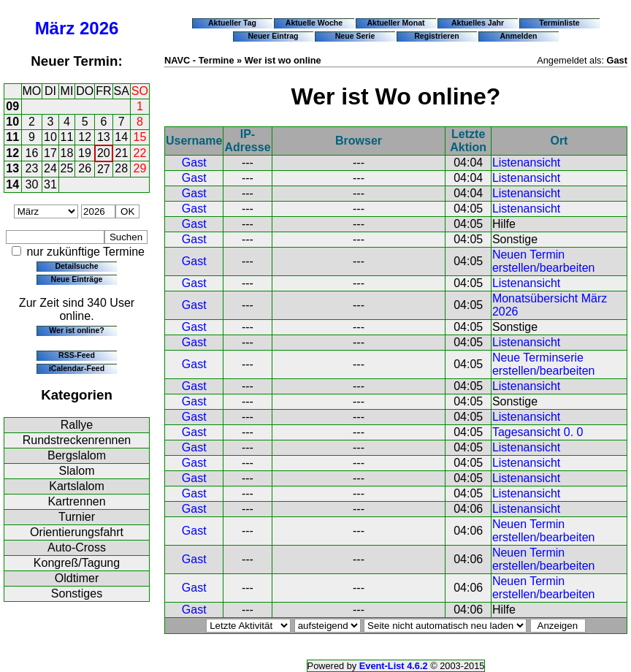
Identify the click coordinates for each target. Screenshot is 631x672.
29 (140, 168)
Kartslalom (77, 486)
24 (50, 168)
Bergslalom (77, 455)
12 (85, 137)
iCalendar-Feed (77, 368)
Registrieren (437, 36)
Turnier (77, 517)
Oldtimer (77, 578)
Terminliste (559, 23)
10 (12, 122)
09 (12, 106)
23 (32, 168)
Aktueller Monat (395, 23)
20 (104, 153)
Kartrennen (76, 501)
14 (121, 137)
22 (140, 153)
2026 (99, 28)
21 (122, 153)
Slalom (77, 471)
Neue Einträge (77, 279)
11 (12, 137)
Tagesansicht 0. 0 (538, 432)
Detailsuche (76, 266)
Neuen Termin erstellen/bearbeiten (544, 261)
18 (67, 153)
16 (32, 153)
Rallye (77, 425)
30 (32, 184)
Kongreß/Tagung (77, 563)
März (55, 28)
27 (104, 169)
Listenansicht (526, 163)
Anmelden (519, 36)
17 (50, 153)
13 (104, 137)
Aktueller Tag (232, 23)
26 (85, 168)
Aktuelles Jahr (478, 23)
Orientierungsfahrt (77, 532)
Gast (194, 163)
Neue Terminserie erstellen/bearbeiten (544, 364)
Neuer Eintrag (273, 36)
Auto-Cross (77, 547)
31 (50, 184)
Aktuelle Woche (314, 23)
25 (67, 168)
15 (140, 137)
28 (121, 168)
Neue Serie (355, 36)
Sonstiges (77, 593)
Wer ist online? (76, 330)
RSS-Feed (77, 355)
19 (85, 153)
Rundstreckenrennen (77, 440)
